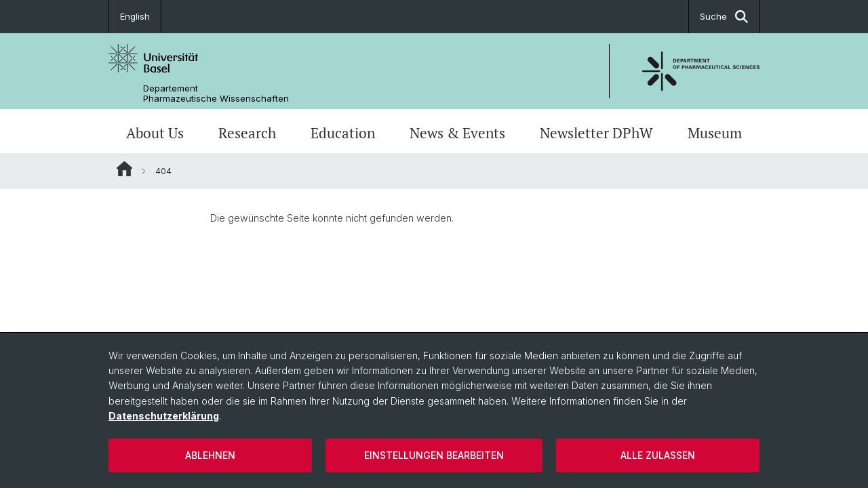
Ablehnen (210, 455)
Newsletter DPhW (596, 133)
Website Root (124, 169)
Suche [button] (724, 17)
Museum (715, 133)
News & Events (457, 133)
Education (343, 133)
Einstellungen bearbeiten (434, 455)
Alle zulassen (658, 455)
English (135, 16)
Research (247, 133)
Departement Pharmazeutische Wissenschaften (216, 94)
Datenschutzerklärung (164, 416)
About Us (155, 133)
